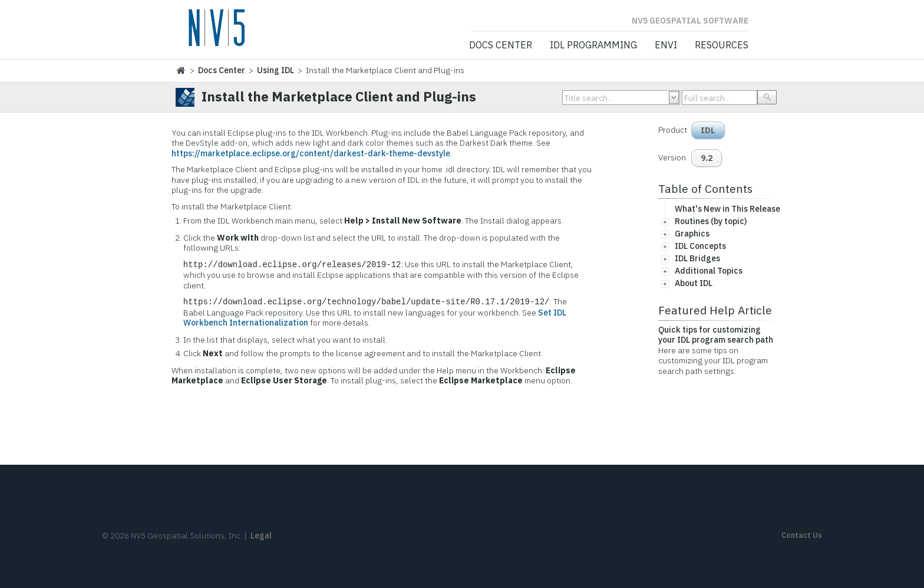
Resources (722, 45)
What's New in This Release (727, 209)
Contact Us (802, 535)
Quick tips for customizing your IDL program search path (716, 335)
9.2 (707, 158)
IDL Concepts (700, 246)
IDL (708, 130)
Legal (261, 536)
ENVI (666, 45)
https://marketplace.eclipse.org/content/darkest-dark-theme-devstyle (311, 153)
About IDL (694, 283)
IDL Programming (593, 45)
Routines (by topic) (711, 221)
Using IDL (275, 70)
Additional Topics (709, 271)
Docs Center (501, 45)
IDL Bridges (697, 258)
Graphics (692, 234)
